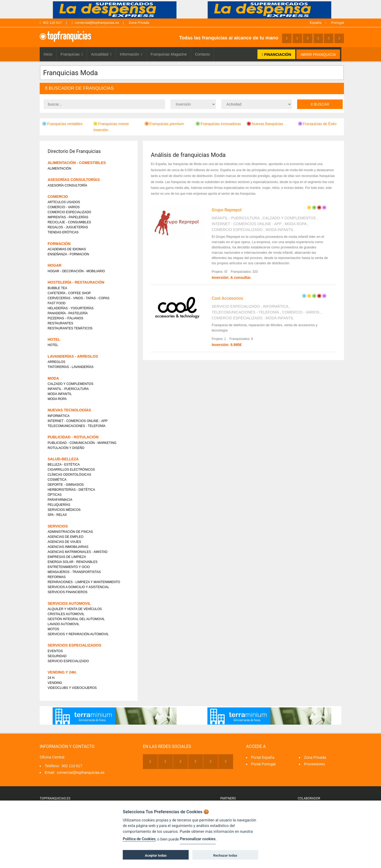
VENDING (55, 683)
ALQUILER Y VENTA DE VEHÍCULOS (75, 609)
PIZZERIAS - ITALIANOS (65, 318)
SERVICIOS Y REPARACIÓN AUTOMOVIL (78, 634)
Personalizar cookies (198, 839)
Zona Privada (139, 23)
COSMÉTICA (57, 480)
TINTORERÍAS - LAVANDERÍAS (71, 367)
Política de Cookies (139, 839)
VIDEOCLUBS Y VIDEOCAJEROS (72, 688)
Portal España (263, 757)
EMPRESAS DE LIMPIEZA (67, 557)
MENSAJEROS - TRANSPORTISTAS (74, 572)
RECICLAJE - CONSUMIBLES (69, 222)
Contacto (202, 54)
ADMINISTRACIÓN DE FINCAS (70, 532)
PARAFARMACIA (60, 500)
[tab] (192, 88)
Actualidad (101, 54)
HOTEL (54, 339)
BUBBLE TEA (57, 288)
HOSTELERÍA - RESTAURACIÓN (76, 282)
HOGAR (55, 265)
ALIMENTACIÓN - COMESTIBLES (77, 163)
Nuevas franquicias (265, 124)
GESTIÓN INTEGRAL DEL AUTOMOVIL (76, 619)
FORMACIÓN (59, 244)
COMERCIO (58, 197)
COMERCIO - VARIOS (301, 312)
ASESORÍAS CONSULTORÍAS (74, 180)
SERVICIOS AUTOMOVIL (69, 603)
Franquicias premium (164, 124)
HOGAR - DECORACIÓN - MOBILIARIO (76, 271)
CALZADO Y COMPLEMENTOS (289, 218)
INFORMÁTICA (275, 306)
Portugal (338, 23)
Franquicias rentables (62, 124)
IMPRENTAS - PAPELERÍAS (68, 217)
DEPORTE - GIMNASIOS (66, 485)
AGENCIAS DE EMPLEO (65, 537)
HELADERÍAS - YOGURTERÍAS (71, 308)
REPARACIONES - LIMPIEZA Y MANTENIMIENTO (84, 582)
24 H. (51, 678)
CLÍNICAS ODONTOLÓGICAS (69, 475)
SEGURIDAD (57, 656)
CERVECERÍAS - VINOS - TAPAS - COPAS (79, 298)
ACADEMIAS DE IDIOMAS (67, 249)
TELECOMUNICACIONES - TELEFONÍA (245, 312)
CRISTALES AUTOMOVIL (66, 614)
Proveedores (314, 764)
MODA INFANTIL (280, 230)
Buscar (320, 104)
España (316, 23)
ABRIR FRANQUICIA (318, 54)
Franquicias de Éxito (317, 124)
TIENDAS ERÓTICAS (63, 232)
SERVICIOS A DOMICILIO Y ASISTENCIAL (78, 587)
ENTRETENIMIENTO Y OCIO (69, 567)
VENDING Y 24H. (62, 672)
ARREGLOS (56, 362)
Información (131, 54)
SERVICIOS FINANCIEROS (67, 592)
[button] (192, 88)
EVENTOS (55, 651)
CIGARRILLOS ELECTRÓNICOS (71, 470)
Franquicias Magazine (169, 54)
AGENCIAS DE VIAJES (64, 542)
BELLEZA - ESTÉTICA (64, 465)
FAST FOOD (57, 303)
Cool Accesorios (227, 298)
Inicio (48, 54)
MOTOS (53, 629)
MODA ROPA (296, 224)
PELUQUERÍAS (59, 505)
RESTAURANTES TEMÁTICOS (70, 328)
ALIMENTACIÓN (59, 169)
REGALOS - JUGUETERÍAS (68, 227)
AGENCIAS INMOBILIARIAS (68, 547)
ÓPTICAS (55, 495)
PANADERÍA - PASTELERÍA (68, 313)
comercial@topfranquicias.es (95, 23)
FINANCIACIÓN (276, 54)
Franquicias (72, 54)
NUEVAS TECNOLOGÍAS (69, 410)
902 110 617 (51, 23)
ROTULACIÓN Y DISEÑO (66, 448)
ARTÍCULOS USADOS (64, 202)
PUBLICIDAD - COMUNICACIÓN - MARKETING (82, 443)
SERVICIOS (58, 526)
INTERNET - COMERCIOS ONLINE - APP (247, 224)
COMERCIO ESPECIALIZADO (237, 230)
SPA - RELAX (57, 515)
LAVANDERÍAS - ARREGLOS (73, 356)
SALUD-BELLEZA (63, 459)
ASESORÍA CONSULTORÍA (67, 185)
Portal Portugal (263, 764)
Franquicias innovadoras (218, 124)
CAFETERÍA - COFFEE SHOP (69, 293)
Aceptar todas (156, 855)
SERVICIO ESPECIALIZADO (236, 306)
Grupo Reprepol (227, 210)
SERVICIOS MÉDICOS (64, 510)
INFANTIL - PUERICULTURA (235, 218)
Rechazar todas (225, 855)
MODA (53, 378)
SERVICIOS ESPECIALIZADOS (74, 645)
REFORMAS (57, 577)
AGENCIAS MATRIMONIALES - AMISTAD (78, 552)
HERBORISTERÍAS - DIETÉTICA (71, 490)
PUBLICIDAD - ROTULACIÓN (73, 437)
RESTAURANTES (60, 323)
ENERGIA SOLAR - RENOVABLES (73, 562)
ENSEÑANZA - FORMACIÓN (68, 254)
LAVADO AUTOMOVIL (63, 624)
